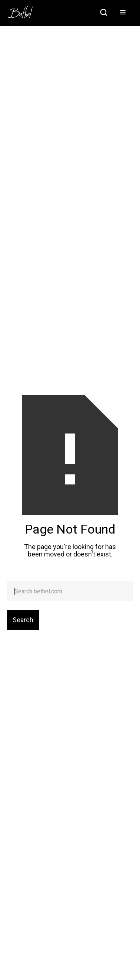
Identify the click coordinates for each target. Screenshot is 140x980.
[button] (123, 13)
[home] (24, 10)
